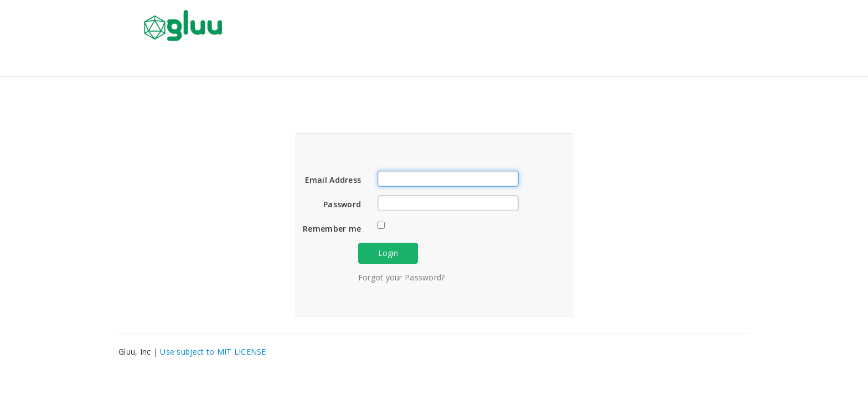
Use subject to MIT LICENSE (213, 352)
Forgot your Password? (402, 277)
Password (342, 204)
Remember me (332, 229)
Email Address (333, 180)
